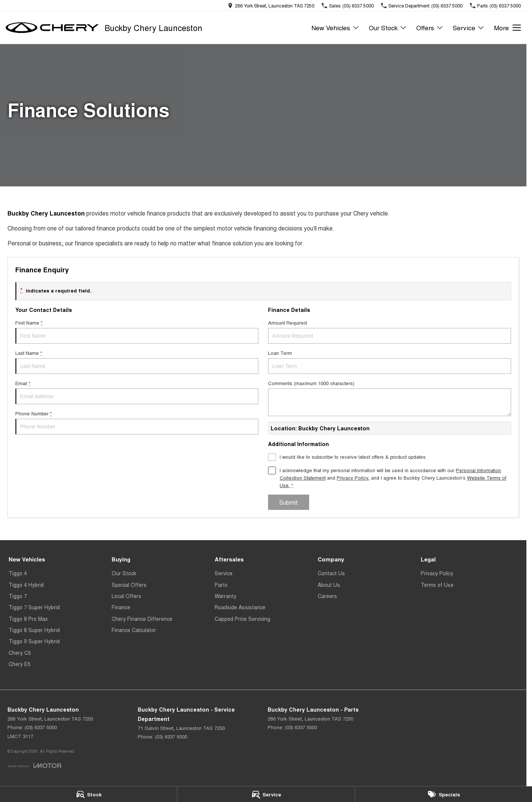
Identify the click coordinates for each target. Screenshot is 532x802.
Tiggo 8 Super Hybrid (34, 630)
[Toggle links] (34, 766)
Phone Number (137, 422)
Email (137, 392)
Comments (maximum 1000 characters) (390, 398)
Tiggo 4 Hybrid (26, 585)
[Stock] (88, 794)
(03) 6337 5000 (41, 727)
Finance (121, 607)
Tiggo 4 (18, 573)
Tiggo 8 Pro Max (28, 619)
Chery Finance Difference (142, 619)
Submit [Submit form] (289, 502)
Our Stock (124, 573)
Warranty (225, 596)
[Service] (266, 794)
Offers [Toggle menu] (430, 27)
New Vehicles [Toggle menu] (335, 27)
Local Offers (127, 596)
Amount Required (390, 331)
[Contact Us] (271, 5)
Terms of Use (437, 585)
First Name (137, 331)
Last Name (137, 362)
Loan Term (390, 362)
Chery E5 (20, 664)
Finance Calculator (134, 630)
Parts (221, 585)
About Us (329, 585)
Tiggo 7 (18, 596)
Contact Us (331, 573)
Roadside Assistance (240, 607)
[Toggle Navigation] (507, 28)
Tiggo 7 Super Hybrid (34, 607)
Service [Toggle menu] (469, 27)
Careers (327, 596)
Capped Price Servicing (242, 619)
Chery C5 (20, 653)
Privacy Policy (437, 573)
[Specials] (444, 794)
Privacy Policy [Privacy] (352, 478)
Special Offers (129, 585)
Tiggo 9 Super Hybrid (34, 641)
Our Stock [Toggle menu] (388, 27)
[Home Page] (52, 28)
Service (224, 573)
